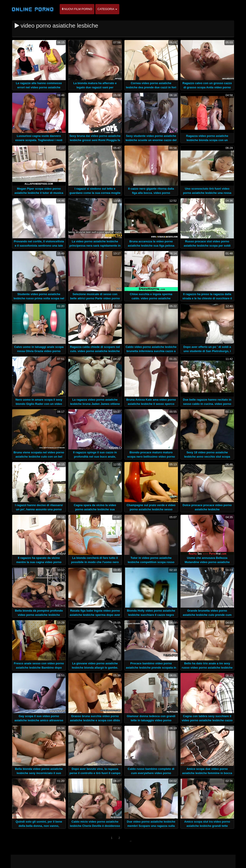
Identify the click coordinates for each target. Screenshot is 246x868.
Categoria (107, 9)
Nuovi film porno (77, 9)
